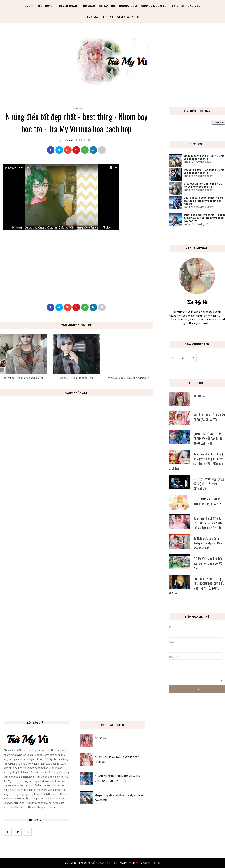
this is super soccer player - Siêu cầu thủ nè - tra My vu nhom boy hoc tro (203, 201)
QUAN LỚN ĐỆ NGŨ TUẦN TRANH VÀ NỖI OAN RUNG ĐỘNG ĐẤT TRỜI (208, 439)
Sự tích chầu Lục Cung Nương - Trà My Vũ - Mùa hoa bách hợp (208, 543)
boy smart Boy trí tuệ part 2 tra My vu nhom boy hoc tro (204, 171)
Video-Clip (77, 108)
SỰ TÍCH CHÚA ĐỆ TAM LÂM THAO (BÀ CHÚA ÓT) (209, 417)
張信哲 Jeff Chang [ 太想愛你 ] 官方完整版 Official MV (209, 484)
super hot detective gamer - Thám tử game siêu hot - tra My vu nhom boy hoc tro (204, 218)
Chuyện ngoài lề (154, 6)
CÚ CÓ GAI (199, 396)
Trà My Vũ (68, 140)
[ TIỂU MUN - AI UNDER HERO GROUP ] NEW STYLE (209, 501)
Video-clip (125, 17)
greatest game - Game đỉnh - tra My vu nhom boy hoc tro (203, 185)
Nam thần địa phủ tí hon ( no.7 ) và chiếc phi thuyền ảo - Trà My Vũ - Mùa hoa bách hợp (196, 461)
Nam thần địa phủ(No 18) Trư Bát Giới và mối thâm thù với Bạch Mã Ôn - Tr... (208, 523)
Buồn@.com (128, 6)
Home (28, 6)
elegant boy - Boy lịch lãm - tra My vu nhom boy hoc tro (204, 157)
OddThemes (152, 863)
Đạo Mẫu (194, 6)
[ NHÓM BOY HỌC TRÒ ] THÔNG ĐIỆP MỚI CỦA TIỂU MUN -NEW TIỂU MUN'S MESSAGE (196, 586)
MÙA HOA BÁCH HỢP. (106, 863)
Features (177, 6)
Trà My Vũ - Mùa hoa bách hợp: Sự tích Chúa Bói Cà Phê (209, 563)
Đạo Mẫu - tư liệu (100, 17)
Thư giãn (88, 6)
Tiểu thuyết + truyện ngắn (57, 6)
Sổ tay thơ (107, 6)
